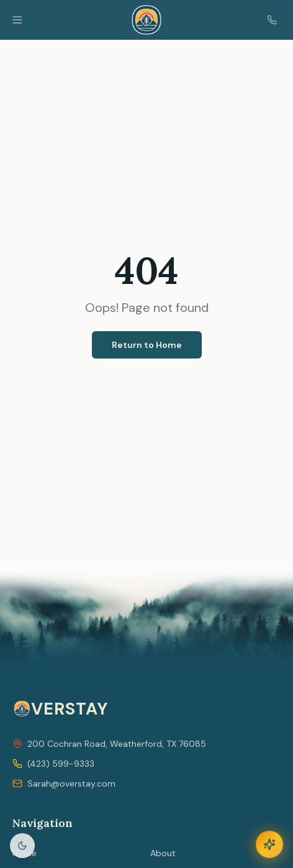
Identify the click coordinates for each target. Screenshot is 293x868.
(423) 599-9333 (61, 764)
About (163, 853)
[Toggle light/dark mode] (22, 846)
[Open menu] (17, 20)
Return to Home (147, 345)
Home (25, 853)
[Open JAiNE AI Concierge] (269, 844)
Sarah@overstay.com (71, 783)
